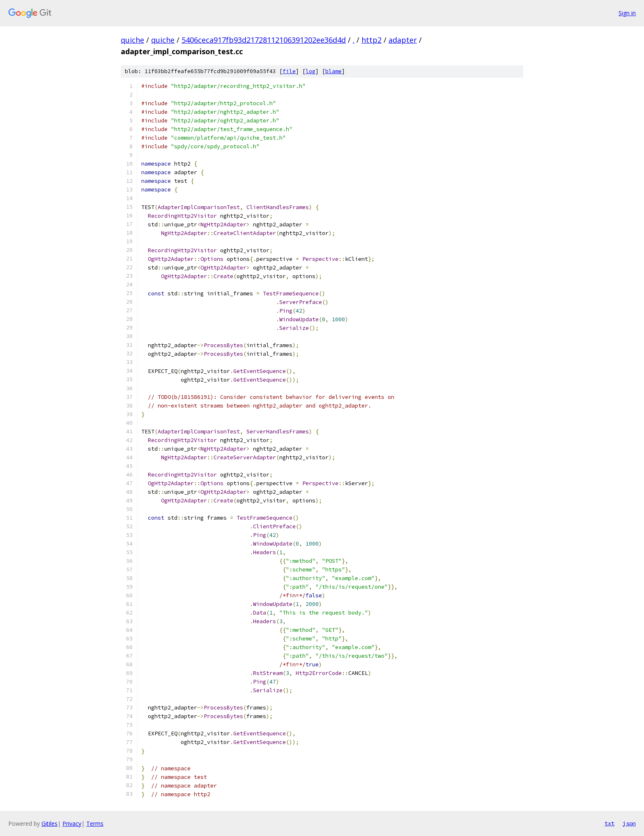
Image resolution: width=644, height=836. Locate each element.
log (310, 71)
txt (609, 823)
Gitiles (49, 823)
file (289, 71)
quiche (132, 40)
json (629, 823)
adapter (403, 40)
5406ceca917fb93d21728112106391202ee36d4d (264, 40)
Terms (95, 823)
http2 (371, 40)
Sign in (627, 13)
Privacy (72, 823)
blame (333, 71)
